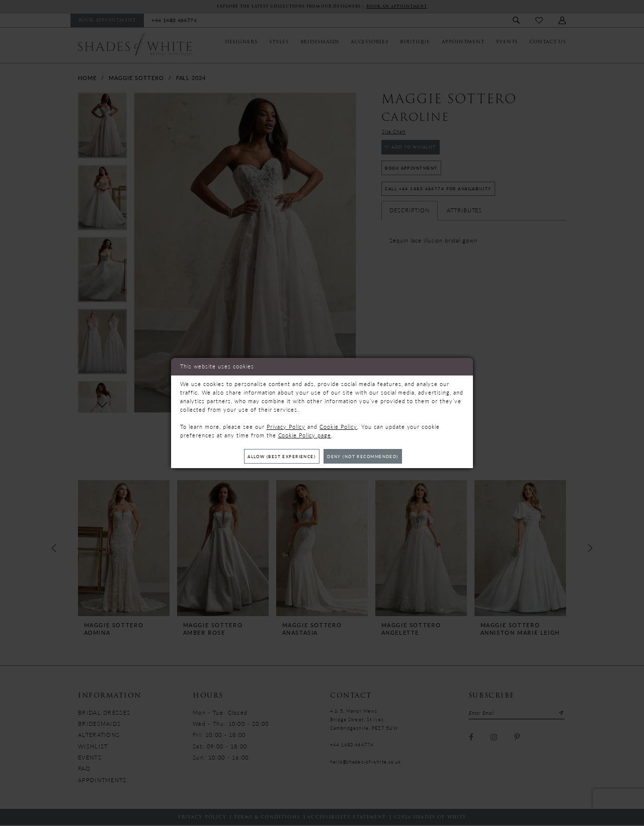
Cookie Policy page (305, 434)
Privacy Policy (286, 426)
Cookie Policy (338, 426)
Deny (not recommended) (368, 456)
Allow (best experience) (276, 456)
